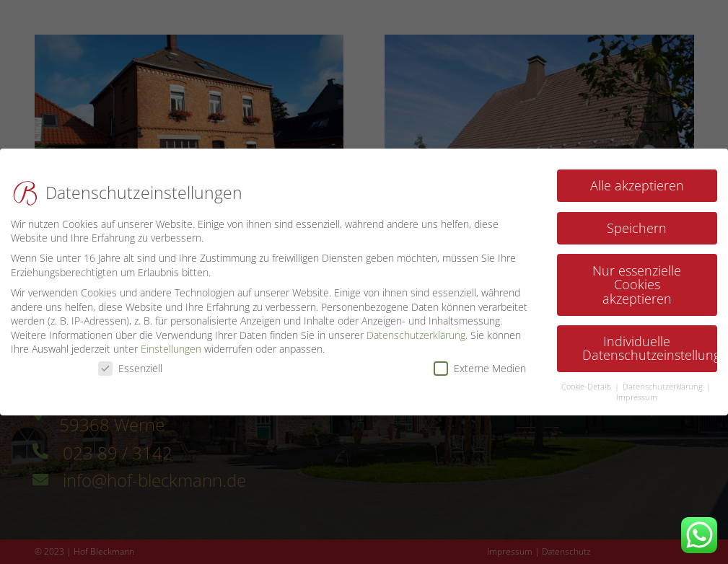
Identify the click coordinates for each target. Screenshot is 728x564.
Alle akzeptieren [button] (637, 180)
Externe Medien (480, 362)
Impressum (637, 392)
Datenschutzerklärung (416, 329)
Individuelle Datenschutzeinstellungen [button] (650, 343)
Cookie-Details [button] (587, 382)
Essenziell (130, 362)
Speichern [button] (637, 222)
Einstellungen (171, 344)
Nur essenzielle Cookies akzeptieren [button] (637, 279)
